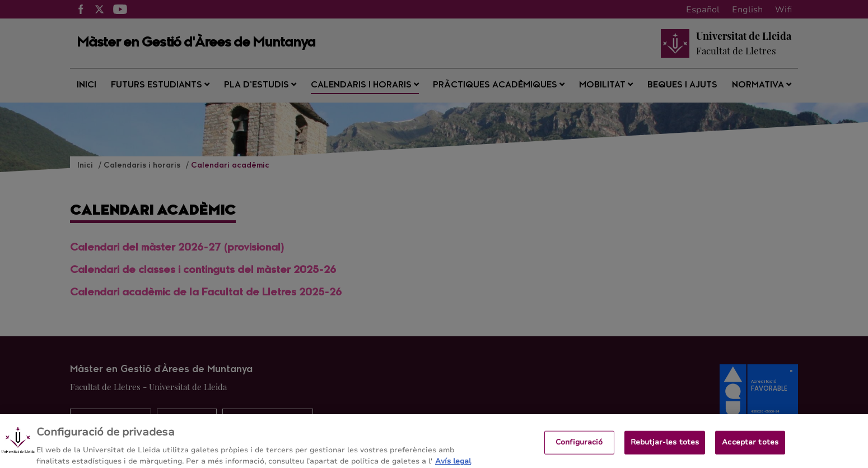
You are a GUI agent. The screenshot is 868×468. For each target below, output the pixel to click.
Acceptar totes (750, 447)
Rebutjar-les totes (665, 447)
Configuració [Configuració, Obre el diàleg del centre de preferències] (579, 447)
